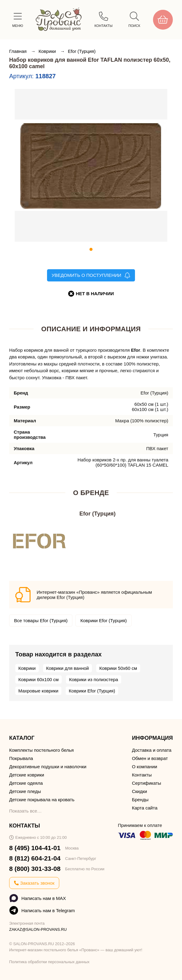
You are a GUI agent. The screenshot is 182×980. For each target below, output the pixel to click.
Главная (18, 51)
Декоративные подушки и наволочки (48, 767)
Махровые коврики (38, 691)
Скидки (139, 791)
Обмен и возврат (150, 758)
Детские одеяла (26, 783)
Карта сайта (145, 808)
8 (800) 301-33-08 (35, 869)
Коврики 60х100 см (38, 679)
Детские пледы (25, 791)
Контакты (142, 775)
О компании (145, 767)
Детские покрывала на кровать (42, 800)
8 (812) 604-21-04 (35, 858)
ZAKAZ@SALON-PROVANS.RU (38, 929)
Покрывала (21, 758)
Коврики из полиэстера (93, 679)
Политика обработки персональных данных (49, 962)
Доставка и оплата (152, 750)
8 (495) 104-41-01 (35, 848)
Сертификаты (147, 783)
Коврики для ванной (67, 668)
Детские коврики (27, 775)
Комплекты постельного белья (41, 750)
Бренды (140, 800)
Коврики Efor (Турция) (104, 620)
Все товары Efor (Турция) (41, 620)
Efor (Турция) (82, 51)
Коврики (48, 51)
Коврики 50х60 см (118, 668)
